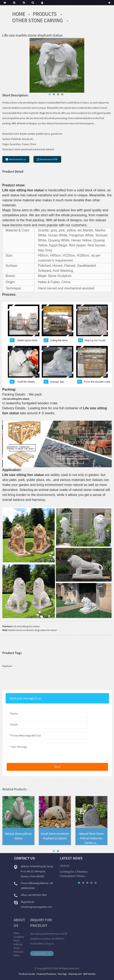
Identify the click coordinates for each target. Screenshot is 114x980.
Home (19, 14)
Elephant (7, 666)
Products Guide (27, 974)
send (57, 767)
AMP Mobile (89, 974)
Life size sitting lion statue (26, 626)
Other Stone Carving (38, 20)
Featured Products (46, 974)
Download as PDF (49, 159)
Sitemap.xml (75, 974)
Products (45, 14)
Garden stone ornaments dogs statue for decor (33, 630)
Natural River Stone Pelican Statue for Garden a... (91, 838)
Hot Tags (62, 974)
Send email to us (17, 159)
